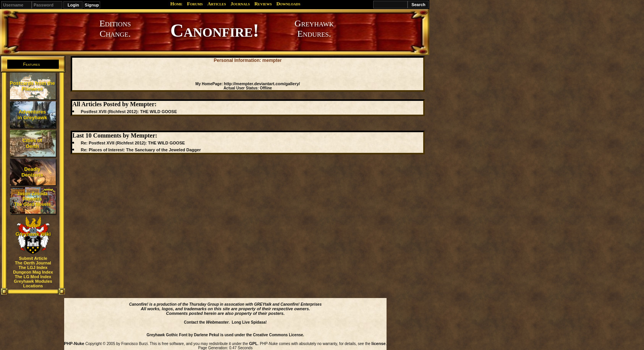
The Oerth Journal (33, 263)
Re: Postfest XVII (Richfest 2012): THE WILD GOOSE (133, 143)
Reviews (263, 4)
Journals (240, 4)
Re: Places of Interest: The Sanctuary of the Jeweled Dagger (141, 150)
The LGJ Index (33, 267)
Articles (217, 4)
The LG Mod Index (33, 277)
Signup (92, 5)
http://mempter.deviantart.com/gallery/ (262, 84)
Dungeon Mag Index (33, 272)
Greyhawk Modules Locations (33, 284)
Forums (195, 4)
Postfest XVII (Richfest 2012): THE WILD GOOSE (129, 112)
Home (176, 4)
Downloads (288, 4)
